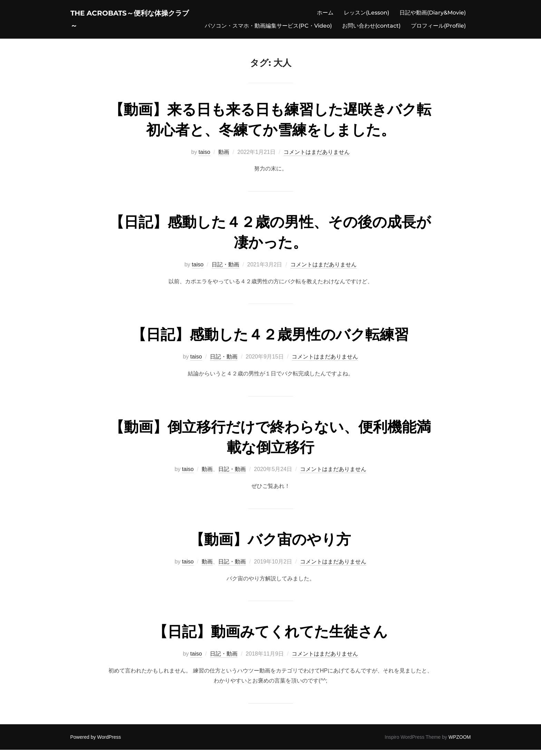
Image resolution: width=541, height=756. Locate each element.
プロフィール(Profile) (438, 29)
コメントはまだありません (317, 158)
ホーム (325, 16)
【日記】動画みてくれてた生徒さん (270, 638)
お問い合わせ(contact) (371, 29)
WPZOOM (460, 743)
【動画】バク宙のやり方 (270, 546)
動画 (224, 158)
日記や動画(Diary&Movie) (433, 16)
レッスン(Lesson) (366, 16)
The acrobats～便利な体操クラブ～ (130, 22)
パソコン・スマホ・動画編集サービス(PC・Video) (268, 29)
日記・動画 (225, 271)
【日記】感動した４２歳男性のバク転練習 (270, 341)
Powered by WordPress (96, 743)
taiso (204, 158)
